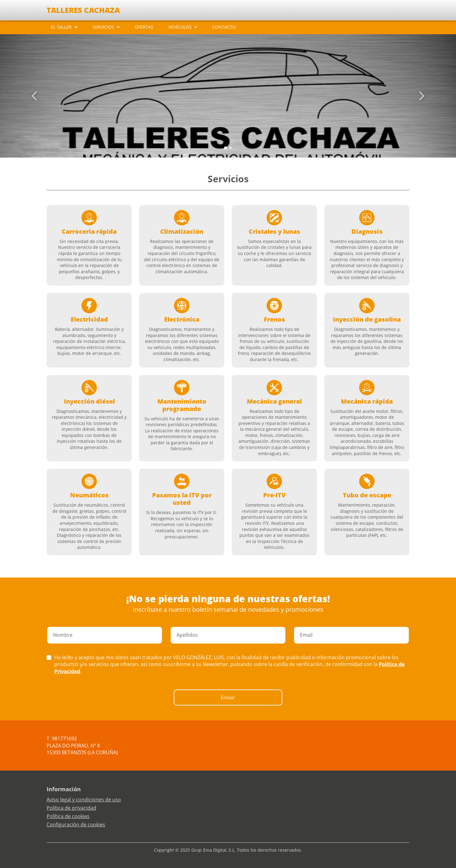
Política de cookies (68, 816)
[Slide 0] (226, 148)
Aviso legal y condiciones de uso (84, 800)
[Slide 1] (230, 148)
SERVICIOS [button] (103, 27)
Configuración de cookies (76, 825)
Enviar (228, 697)
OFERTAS (144, 27)
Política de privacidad (71, 808)
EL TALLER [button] (61, 27)
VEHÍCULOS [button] (180, 27)
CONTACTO (224, 27)
